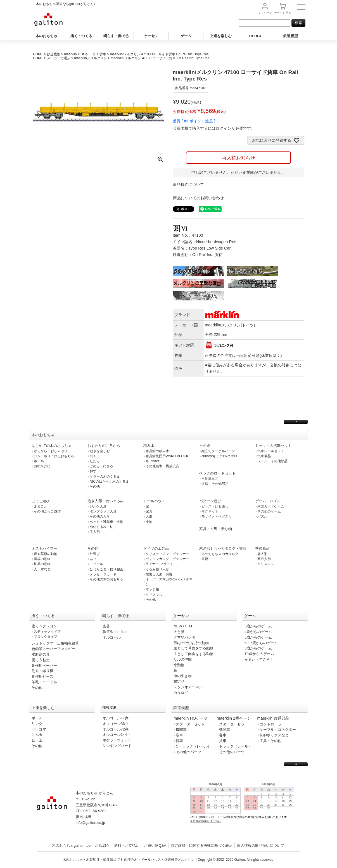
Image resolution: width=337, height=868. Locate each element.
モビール (96, 564)
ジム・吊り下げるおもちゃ (54, 456)
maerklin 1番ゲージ (234, 718)
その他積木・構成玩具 (162, 466)
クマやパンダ (184, 637)
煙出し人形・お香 (159, 574)
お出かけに (42, 466)
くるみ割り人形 (157, 569)
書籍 (205, 559)
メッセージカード (103, 574)
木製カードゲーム (271, 506)
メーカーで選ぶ (59, 58)
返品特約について (188, 184)
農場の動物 (42, 559)
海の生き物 (183, 676)
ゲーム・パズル (268, 501)
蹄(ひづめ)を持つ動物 (191, 643)
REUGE (256, 36)
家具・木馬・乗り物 (216, 529)
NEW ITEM (183, 626)
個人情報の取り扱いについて (261, 846)
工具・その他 (270, 741)
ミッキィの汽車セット (273, 446)
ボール (39, 461)
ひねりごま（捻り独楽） (108, 569)
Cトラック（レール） (194, 746)
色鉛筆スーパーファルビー (53, 649)
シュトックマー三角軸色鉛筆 (55, 643)
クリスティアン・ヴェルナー (167, 554)
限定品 (179, 681)
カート (283, 13)
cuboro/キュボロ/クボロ (219, 456)
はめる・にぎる (101, 466)
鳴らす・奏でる (116, 36)
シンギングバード (117, 746)
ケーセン (151, 36)
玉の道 (205, 446)
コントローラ (270, 724)
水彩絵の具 (41, 654)
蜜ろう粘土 (41, 660)
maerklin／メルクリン (90, 58)
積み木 (149, 446)
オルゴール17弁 (116, 718)
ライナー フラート (159, 564)
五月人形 (264, 559)
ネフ (93, 559)
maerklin (70, 54)
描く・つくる (81, 36)
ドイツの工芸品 (156, 548)
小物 (149, 522)
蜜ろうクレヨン (44, 626)
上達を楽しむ (221, 36)
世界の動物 (42, 564)
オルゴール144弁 (117, 735)
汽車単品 (264, 456)
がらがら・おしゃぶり (51, 451)
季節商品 (262, 548)
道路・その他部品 (215, 484)
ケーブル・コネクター (278, 730)
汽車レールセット (271, 451)
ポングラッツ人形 (103, 511)
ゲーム (186, 36)
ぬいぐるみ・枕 (101, 527)
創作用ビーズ (42, 676)
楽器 (106, 626)
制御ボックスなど (274, 735)
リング (37, 724)
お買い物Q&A (155, 846)
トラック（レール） (235, 746)
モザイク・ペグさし (217, 516)
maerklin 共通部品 (273, 718)
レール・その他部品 (272, 461)
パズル (262, 516)
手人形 (95, 532)
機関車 (181, 730)
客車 (179, 735)
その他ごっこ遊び (47, 511)
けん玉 (37, 735)
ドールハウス (154, 501)
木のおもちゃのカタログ (220, 554)
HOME (38, 54)
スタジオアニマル (188, 687)
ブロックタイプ (46, 637)
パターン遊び (210, 501)
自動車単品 (210, 479)
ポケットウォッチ (117, 740)
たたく (95, 461)
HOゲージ (88, 54)
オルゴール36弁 (116, 724)
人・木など (42, 569)
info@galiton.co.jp (90, 823)
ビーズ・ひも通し (215, 506)
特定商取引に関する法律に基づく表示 (202, 846)
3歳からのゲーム (258, 626)
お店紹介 (102, 846)
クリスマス (154, 595)
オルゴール (112, 637)
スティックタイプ (47, 632)
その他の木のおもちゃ (106, 579)
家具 (149, 511)
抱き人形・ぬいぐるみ (106, 501)
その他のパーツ (188, 752)
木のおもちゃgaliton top (71, 846)
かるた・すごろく (259, 659)
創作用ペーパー (44, 666)
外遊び (95, 554)
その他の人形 (100, 516)
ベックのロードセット (217, 473)
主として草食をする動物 (194, 648)
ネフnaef (152, 461)
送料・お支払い (127, 846)
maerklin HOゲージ (191, 718)
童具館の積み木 (157, 451)
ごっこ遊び (41, 501)
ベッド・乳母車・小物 (106, 522)
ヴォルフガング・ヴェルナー (167, 559)
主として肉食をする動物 (194, 654)
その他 (95, 487)
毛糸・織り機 (42, 671)
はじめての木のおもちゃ (52, 446)
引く (93, 456)
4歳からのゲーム (258, 632)
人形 (149, 516)
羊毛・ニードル (44, 682)
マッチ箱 (152, 589)
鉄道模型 (291, 36)
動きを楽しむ (100, 451)
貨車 (103, 54)
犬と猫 (179, 632)
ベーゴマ (39, 729)
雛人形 (262, 554)
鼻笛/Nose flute (115, 632)
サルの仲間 (183, 659)
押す (93, 471)
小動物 (179, 665)
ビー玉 (37, 740)
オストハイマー (44, 548)
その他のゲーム (269, 511)
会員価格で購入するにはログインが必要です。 (214, 128)
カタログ (181, 693)
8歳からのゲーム (258, 648)
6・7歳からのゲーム (261, 643)
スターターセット (190, 724)
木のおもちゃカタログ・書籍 (223, 548)
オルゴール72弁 (116, 729)
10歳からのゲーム (259, 654)
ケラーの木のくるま (105, 476)
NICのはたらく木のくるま (109, 482)
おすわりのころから (104, 446)
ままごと (41, 506)
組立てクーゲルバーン (218, 451)
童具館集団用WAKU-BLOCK (167, 456)
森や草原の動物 (46, 554)
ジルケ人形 (98, 506)
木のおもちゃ (46, 36)
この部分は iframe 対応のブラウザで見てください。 (245, 807)
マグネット (210, 511)
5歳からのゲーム (258, 637)
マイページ (265, 13)
